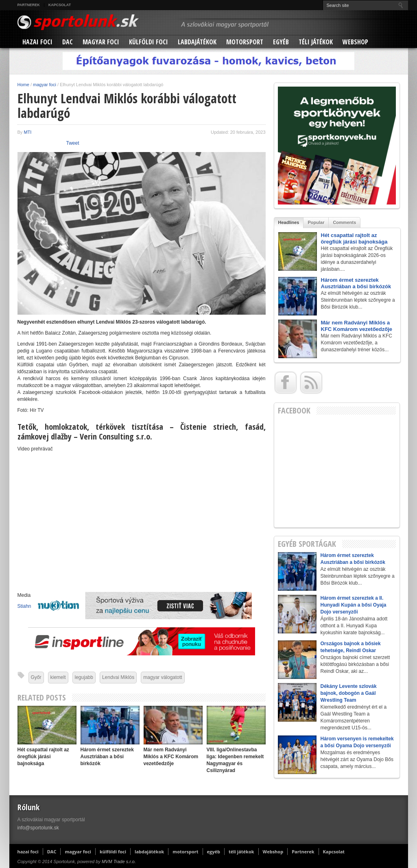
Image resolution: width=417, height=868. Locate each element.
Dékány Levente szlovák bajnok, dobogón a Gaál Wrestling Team (349, 693)
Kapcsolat (60, 5)
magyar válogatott (163, 677)
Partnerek (29, 5)
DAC (68, 42)
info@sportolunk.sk (38, 828)
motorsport (245, 42)
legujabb (84, 677)
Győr (36, 677)
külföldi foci (148, 42)
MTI (27, 132)
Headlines (289, 222)
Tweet (73, 143)
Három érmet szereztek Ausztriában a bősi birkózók (107, 757)
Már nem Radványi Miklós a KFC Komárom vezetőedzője (171, 757)
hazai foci (37, 42)
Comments (344, 222)
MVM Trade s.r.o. (119, 861)
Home (23, 85)
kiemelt (58, 677)
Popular (316, 222)
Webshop (355, 42)
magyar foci (101, 42)
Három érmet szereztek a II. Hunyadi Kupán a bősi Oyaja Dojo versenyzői (354, 605)
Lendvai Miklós (118, 677)
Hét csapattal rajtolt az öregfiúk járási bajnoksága (43, 757)
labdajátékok (197, 42)
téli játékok (316, 42)
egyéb (281, 42)
